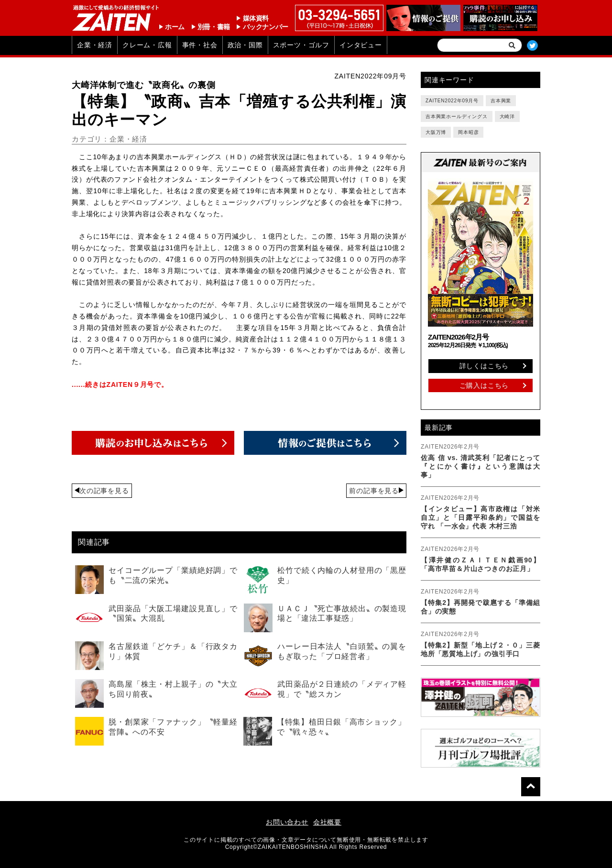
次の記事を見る (104, 491)
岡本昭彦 (468, 132)
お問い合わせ (287, 822)
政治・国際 (245, 45)
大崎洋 (507, 116)
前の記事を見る (374, 491)
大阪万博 (436, 132)
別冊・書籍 (214, 27)
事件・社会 (200, 45)
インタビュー (361, 45)
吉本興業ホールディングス (457, 116)
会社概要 (327, 822)
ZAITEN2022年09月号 (452, 101)
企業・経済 (95, 45)
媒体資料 (256, 18)
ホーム (175, 27)
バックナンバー (266, 27)
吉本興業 (501, 101)
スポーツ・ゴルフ (301, 45)
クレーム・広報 (147, 45)
